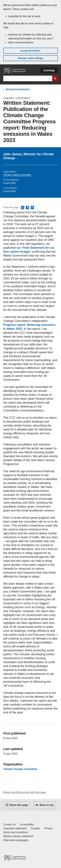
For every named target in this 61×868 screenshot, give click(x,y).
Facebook (27, 208)
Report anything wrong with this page (25, 792)
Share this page (19, 805)
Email (32, 208)
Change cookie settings (30, 58)
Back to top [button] (47, 805)
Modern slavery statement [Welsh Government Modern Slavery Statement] (18, 836)
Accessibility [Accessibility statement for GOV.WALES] (27, 824)
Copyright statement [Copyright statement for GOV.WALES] (15, 828)
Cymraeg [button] (49, 70)
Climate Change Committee (17, 175)
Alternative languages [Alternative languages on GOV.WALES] (16, 840)
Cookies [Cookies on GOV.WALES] (35, 828)
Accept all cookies (30, 51)
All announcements (18, 89)
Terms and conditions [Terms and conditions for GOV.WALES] (16, 832)
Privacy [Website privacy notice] (48, 828)
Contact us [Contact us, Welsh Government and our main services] (9, 824)
